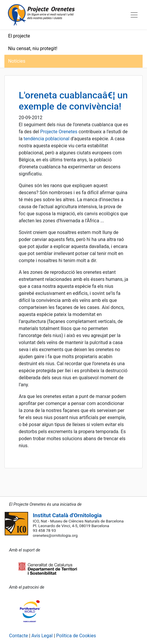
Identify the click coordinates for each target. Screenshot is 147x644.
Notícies (17, 61)
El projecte (19, 36)
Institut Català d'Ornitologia (67, 515)
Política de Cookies (76, 636)
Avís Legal (42, 636)
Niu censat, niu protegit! (33, 48)
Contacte (18, 636)
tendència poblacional (47, 139)
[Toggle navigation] (134, 15)
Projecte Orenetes (59, 132)
